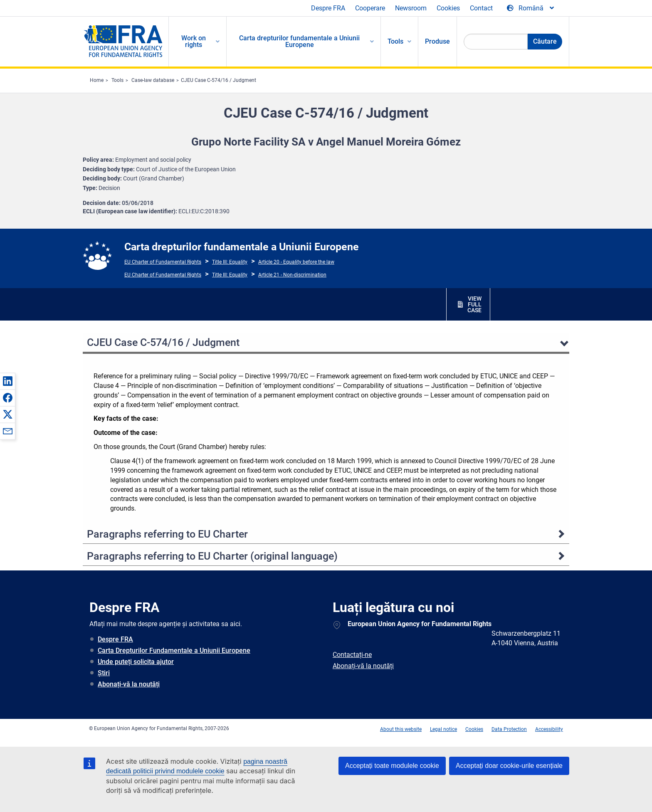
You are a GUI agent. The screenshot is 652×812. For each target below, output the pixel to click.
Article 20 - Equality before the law (296, 262)
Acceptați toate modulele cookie (392, 766)
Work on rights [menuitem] (194, 41)
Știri (104, 673)
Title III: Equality (230, 262)
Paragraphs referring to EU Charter (167, 534)
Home (97, 80)
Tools (117, 80)
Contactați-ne (352, 655)
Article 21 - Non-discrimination (292, 275)
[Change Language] (531, 8)
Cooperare (370, 8)
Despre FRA (328, 8)
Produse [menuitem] (437, 41)
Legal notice (443, 729)
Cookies (448, 8)
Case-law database (153, 80)
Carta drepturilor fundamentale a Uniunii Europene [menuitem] (299, 41)
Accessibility (549, 729)
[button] (7, 381)
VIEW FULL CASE (474, 304)
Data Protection (509, 729)
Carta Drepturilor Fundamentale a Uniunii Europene (174, 650)
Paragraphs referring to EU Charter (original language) (212, 556)
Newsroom (411, 8)
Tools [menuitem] (395, 41)
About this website (401, 729)
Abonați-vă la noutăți (129, 684)
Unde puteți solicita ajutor (136, 662)
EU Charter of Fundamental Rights (163, 262)
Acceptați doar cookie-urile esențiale (509, 766)
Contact (481, 8)
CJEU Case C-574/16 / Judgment (219, 80)
